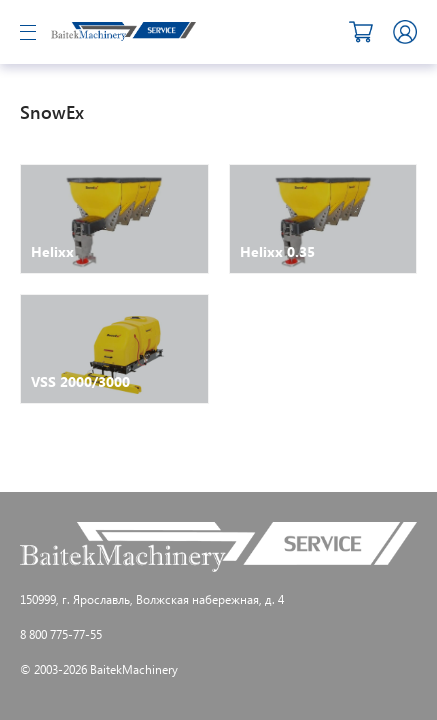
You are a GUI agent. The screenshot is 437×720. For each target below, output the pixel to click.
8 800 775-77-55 (61, 634)
